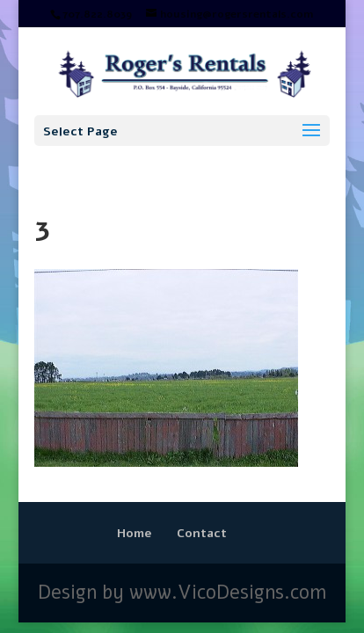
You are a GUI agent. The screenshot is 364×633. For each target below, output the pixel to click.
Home (135, 533)
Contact (202, 533)
